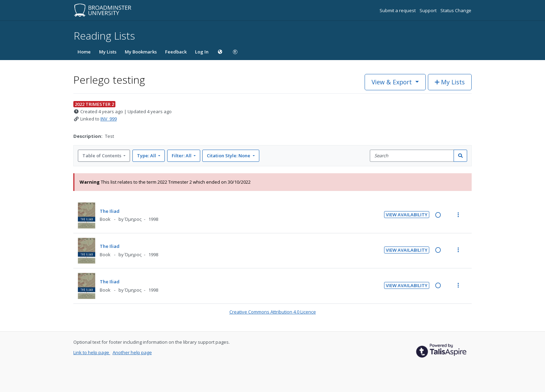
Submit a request (398, 10)
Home (84, 52)
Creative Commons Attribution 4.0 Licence (273, 312)
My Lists (108, 52)
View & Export (393, 82)
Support (429, 10)
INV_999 (109, 119)
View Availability (407, 215)
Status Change (456, 10)
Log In (202, 52)
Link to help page (92, 352)
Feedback (176, 52)
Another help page (132, 352)
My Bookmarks (141, 52)
